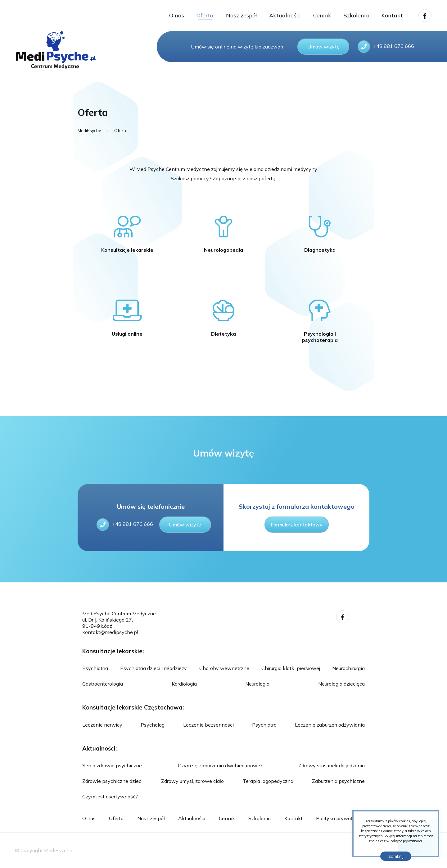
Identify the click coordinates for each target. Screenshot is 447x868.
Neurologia (257, 684)
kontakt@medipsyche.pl (110, 632)
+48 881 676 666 (125, 525)
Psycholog (153, 725)
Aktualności (285, 15)
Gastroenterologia (103, 684)
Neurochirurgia (348, 668)
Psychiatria (95, 668)
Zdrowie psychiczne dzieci (112, 781)
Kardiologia (184, 684)
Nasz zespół (241, 15)
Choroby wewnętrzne (224, 668)
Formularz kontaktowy (297, 525)
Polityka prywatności (340, 818)
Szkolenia (356, 15)
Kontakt (392, 15)
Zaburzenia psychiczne (338, 781)
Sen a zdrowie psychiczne (112, 765)
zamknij (396, 856)
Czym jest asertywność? (110, 797)
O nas (177, 15)
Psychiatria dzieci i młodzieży (154, 668)
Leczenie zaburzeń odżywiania (330, 725)
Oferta (205, 15)
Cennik (322, 15)
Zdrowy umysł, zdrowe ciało (192, 781)
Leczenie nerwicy (102, 725)
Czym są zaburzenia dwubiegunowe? (220, 765)
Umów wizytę (323, 47)
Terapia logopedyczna (268, 781)
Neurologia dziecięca (341, 684)
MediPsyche (89, 131)
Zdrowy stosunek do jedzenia (332, 765)
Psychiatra (264, 725)
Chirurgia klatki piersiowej (291, 668)
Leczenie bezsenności (208, 725)
